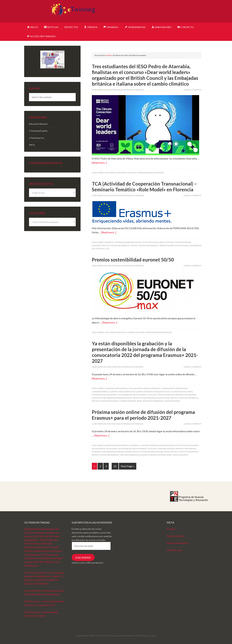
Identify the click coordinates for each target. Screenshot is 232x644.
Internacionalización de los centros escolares (140, 242)
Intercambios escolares (130, 392)
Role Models (183, 245)
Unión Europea (172, 401)
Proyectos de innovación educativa (151, 398)
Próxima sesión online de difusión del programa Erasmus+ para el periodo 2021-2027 (143, 415)
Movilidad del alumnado (105, 395)
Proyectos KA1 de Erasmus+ (116, 245)
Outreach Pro (103, 636)
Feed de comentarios (177, 543)
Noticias (132, 173)
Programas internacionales (117, 398)
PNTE (32, 145)
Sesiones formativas (153, 401)
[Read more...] (99, 163)
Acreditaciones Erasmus (117, 388)
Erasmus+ (109, 242)
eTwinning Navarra (116, 11)
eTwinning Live (37, 138)
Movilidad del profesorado (133, 395)
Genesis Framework (125, 636)
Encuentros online (140, 388)
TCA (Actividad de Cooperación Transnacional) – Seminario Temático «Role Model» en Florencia (144, 187)
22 (115, 466)
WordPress (143, 636)
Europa (131, 332)
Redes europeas (168, 245)
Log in (153, 636)
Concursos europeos (116, 173)
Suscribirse (83, 558)
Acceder (171, 529)
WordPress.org (174, 550)
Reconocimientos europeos (135, 455)
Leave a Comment (193, 90)
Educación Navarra (38, 124)
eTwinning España (38, 131)
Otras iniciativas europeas (150, 173)
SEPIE (140, 401)
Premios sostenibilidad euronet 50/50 (133, 260)
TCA (108, 249)
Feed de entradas (176, 536)
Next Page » (128, 466)
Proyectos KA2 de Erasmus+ (145, 245)
